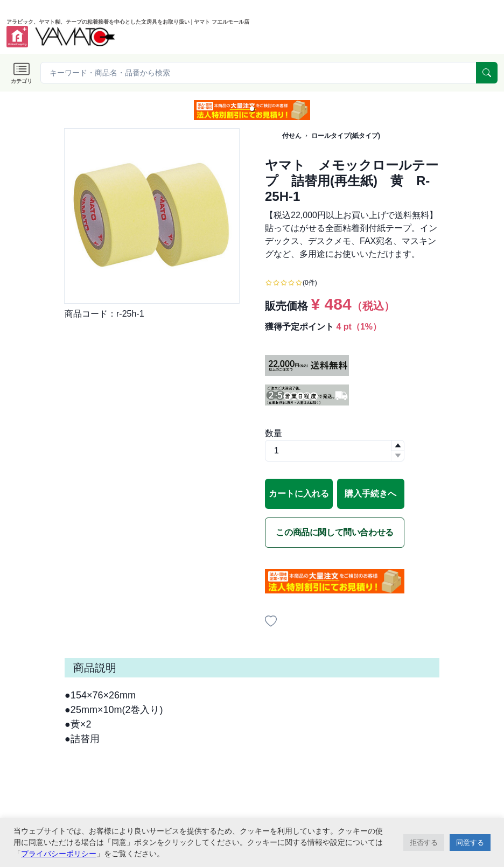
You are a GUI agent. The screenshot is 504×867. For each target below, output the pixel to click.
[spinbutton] (335, 451)
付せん (292, 136)
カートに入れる (299, 494)
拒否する (424, 842)
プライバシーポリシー (59, 854)
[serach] (487, 73)
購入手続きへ (370, 494)
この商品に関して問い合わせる (334, 532)
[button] (252, 109)
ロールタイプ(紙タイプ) (346, 136)
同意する (470, 842)
